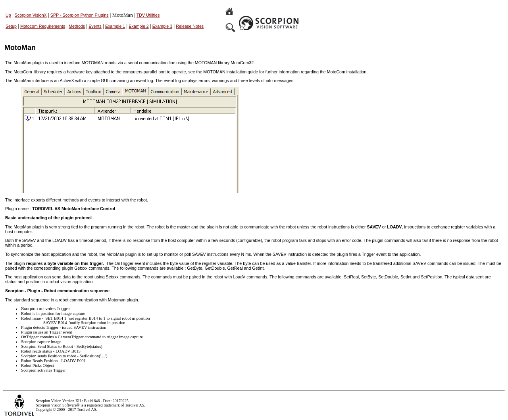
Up (8, 15)
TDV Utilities (148, 15)
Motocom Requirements (43, 26)
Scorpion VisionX (31, 15)
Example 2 (139, 26)
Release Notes (190, 26)
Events (95, 26)
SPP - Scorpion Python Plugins (80, 15)
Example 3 (162, 26)
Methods (77, 26)
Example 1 (115, 26)
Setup (11, 26)
